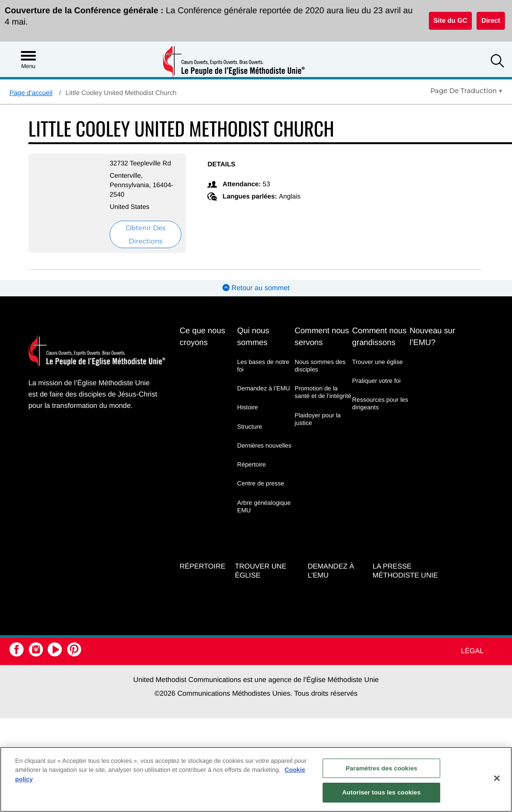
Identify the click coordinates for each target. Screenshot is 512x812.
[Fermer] (497, 778)
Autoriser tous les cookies (382, 792)
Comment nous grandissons (380, 337)
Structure (250, 427)
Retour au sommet (256, 288)
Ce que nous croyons (202, 337)
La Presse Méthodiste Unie (405, 571)
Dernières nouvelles (264, 445)
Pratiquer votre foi (377, 381)
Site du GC (451, 20)
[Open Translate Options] (466, 91)
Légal (472, 651)
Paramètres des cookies (382, 768)
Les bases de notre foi (263, 366)
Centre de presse (261, 483)
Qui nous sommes (253, 337)
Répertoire (252, 464)
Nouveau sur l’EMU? (432, 337)
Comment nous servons (322, 337)
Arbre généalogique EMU (264, 506)
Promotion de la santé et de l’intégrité (323, 392)
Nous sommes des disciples (320, 366)
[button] (497, 62)
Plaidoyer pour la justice (318, 419)
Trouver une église (378, 362)
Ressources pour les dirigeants (380, 403)
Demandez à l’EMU (264, 388)
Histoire (247, 407)
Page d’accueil (31, 93)
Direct (491, 20)
